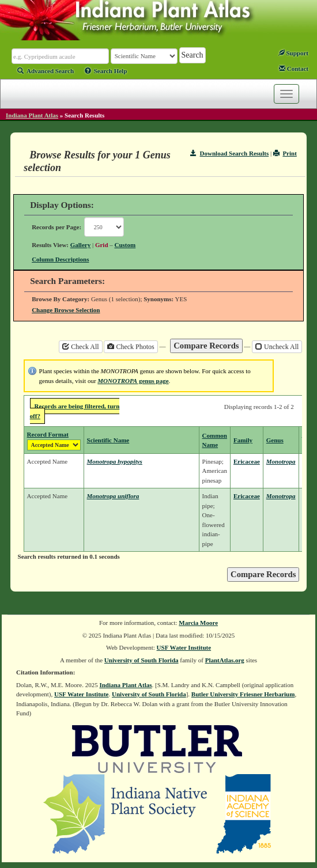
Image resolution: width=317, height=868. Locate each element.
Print (285, 153)
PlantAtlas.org (225, 660)
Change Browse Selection (66, 310)
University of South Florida (141, 660)
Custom (125, 245)
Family (243, 440)
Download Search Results (229, 153)
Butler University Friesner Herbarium (243, 694)
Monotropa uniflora (113, 496)
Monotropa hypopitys (115, 461)
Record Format (48, 434)
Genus (275, 440)
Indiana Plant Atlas (32, 115)
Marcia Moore (198, 623)
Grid (102, 245)
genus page (133, 381)
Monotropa (281, 461)
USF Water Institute (184, 647)
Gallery (80, 245)
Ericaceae (247, 461)
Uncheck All (277, 347)
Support (293, 53)
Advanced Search (46, 71)
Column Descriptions (60, 259)
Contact (294, 69)
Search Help (106, 71)
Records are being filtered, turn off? (75, 411)
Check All (80, 347)
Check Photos (131, 347)
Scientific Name (108, 440)
